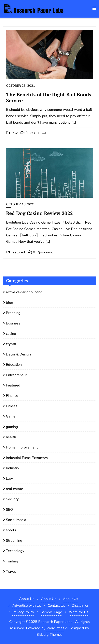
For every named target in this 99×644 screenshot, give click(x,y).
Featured (16, 252)
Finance (12, 396)
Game (11, 416)
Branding (13, 313)
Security (12, 499)
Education (14, 365)
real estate (14, 489)
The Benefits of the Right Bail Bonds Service (49, 97)
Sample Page (51, 612)
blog (10, 303)
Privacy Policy (23, 612)
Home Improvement (22, 447)
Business (13, 323)
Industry (13, 468)
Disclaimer (80, 605)
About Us (27, 599)
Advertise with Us (27, 605)
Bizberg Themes (49, 635)
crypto (11, 344)
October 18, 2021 (21, 204)
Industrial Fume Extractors (27, 458)
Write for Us (79, 612)
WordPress (55, 628)
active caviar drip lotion (24, 292)
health (11, 437)
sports (11, 530)
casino (11, 334)
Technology (15, 551)
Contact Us (56, 605)
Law (12, 133)
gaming (12, 427)
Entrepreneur (16, 375)
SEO (9, 510)
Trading (12, 561)
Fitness (12, 406)
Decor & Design (18, 354)
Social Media (16, 520)
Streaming (14, 541)
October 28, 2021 (21, 86)
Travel (11, 572)
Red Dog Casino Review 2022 (39, 213)
